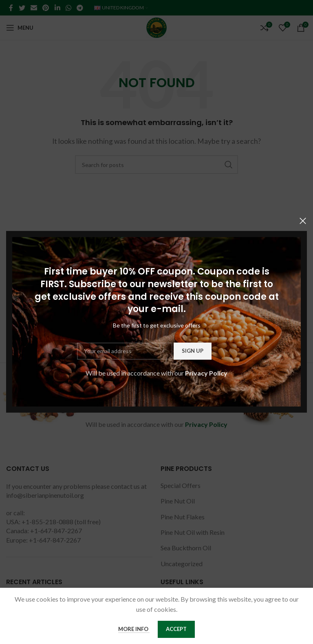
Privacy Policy (206, 373)
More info (134, 629)
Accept (176, 629)
